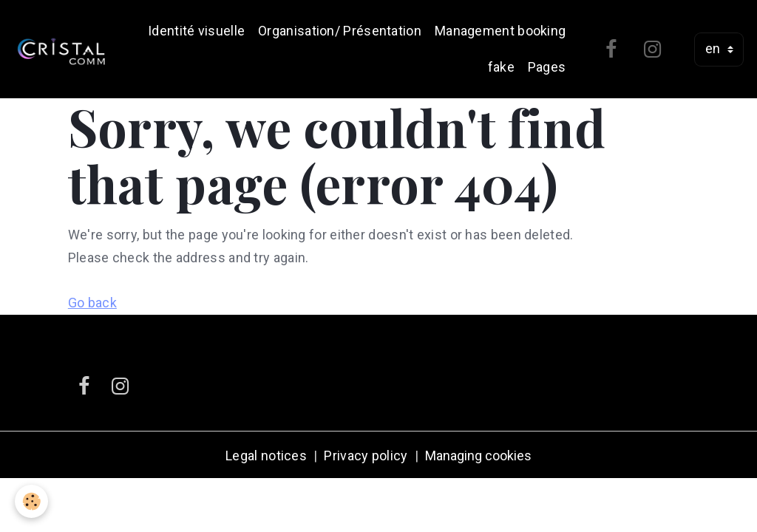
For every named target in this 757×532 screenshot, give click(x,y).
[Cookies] (31, 501)
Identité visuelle (196, 31)
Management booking (500, 31)
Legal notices (266, 456)
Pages (547, 67)
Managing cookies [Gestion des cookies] (478, 456)
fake (501, 67)
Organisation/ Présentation (340, 31)
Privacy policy (366, 456)
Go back (92, 303)
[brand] (61, 50)
